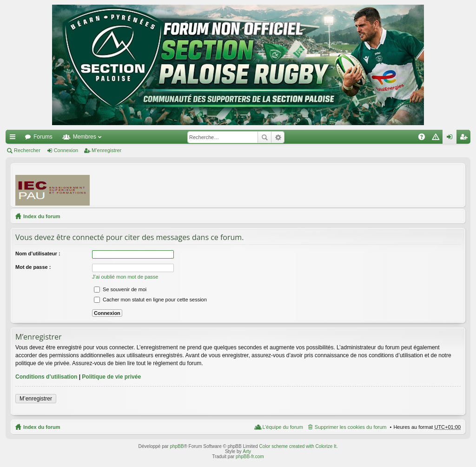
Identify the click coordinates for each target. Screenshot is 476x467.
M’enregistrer (106, 150)
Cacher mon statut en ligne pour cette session (150, 300)
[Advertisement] (291, 185)
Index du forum (42, 216)
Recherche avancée (278, 137)
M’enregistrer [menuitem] (466, 139)
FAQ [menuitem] (425, 139)
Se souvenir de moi (120, 289)
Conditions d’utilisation (46, 377)
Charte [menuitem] (437, 139)
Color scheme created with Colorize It (297, 446)
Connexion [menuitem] (452, 139)
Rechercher (264, 137)
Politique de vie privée (111, 377)
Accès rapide (14, 139)
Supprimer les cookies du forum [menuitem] (351, 427)
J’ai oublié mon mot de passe (125, 277)
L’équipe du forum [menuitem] (282, 427)
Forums (43, 137)
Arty (247, 451)
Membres (85, 137)
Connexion (66, 150)
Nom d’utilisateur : (38, 254)
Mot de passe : (33, 267)
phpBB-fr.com (250, 457)
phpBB (177, 446)
